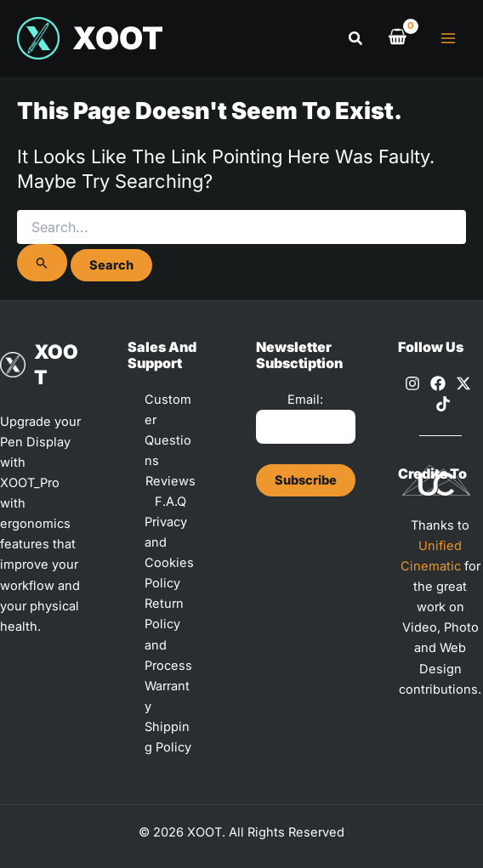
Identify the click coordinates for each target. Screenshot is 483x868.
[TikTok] (443, 404)
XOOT (118, 38)
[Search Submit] (42, 263)
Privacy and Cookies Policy (169, 553)
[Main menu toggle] (448, 38)
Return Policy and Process (168, 634)
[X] (463, 383)
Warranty (167, 696)
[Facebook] (438, 383)
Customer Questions (168, 430)
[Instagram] (412, 383)
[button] (356, 39)
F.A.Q (170, 502)
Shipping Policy (168, 737)
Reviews (170, 481)
